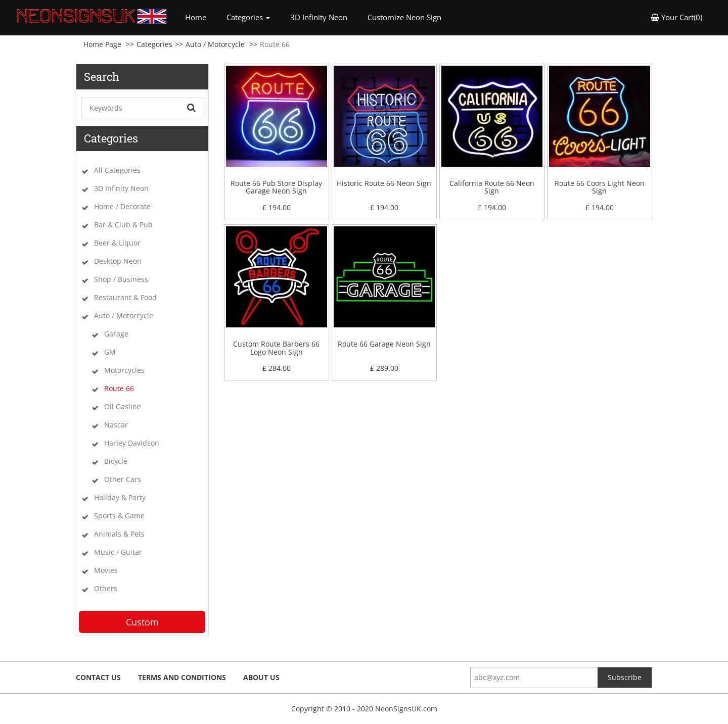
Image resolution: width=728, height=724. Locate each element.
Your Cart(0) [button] (676, 17)
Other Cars (123, 479)
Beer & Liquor (117, 243)
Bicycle (116, 461)
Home (201, 17)
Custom (142, 622)
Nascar (116, 425)
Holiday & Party (120, 497)
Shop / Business (121, 279)
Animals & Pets (119, 534)
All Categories (117, 170)
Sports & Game (119, 516)
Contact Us (98, 677)
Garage (116, 334)
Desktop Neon (118, 261)
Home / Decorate (122, 206)
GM (110, 352)
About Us (261, 677)
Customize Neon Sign (404, 17)
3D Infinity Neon (319, 17)
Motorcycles (124, 370)
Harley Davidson (132, 443)
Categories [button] (248, 17)
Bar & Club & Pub (123, 225)
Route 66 (119, 388)
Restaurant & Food (125, 297)
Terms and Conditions (182, 677)
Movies (106, 570)
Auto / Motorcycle (215, 44)
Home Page (102, 44)
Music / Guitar (118, 552)
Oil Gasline (123, 406)
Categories (154, 44)
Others (106, 588)
